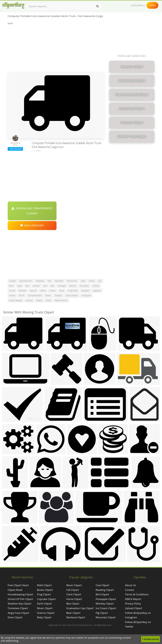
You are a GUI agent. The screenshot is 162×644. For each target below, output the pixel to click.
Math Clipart (44, 585)
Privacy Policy (133, 604)
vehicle (73, 286)
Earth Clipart (44, 604)
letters (96, 286)
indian (39, 300)
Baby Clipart (44, 617)
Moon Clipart (74, 585)
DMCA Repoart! (32, 225)
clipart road (15, 590)
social (92, 281)
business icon (26, 281)
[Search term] (64, 6)
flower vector (61, 300)
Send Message (15, 149)
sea (45, 286)
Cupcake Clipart (46, 599)
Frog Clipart (44, 594)
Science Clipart (46, 613)
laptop (12, 281)
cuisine (29, 300)
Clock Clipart (74, 594)
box (27, 286)
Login (152, 5)
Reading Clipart (105, 590)
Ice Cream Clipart (106, 608)
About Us (131, 585)
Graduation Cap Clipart (80, 608)
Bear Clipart (73, 613)
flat (49, 281)
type (20, 286)
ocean (53, 291)
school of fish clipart (20, 599)
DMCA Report (133, 599)
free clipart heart (18, 585)
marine (33, 291)
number (85, 291)
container (84, 286)
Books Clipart (45, 590)
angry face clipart (18, 613)
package (62, 286)
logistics (97, 291)
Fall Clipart (73, 590)
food (62, 291)
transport (86, 295)
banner (36, 286)
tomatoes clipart (18, 608)
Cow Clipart (103, 585)
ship (83, 281)
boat (11, 286)
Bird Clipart (102, 594)
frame (12, 295)
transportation (35, 295)
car (100, 281)
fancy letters (72, 295)
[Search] (97, 6)
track (48, 300)
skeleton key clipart (20, 604)
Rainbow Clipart (76, 617)
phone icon (72, 281)
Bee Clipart (73, 604)
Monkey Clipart (105, 604)
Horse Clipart (74, 599)
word (22, 295)
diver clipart (15, 617)
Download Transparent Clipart (32, 211)
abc (52, 286)
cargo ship (73, 291)
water (48, 295)
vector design (16, 300)
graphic (58, 295)
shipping (40, 281)
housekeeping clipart (20, 594)
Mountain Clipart (106, 617)
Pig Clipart (102, 613)
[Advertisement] (56, 49)
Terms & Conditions (137, 594)
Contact (130, 590)
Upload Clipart (134, 608)
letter (43, 291)
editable (22, 291)
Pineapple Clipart (106, 599)
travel (12, 291)
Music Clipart (45, 608)
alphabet (59, 281)
